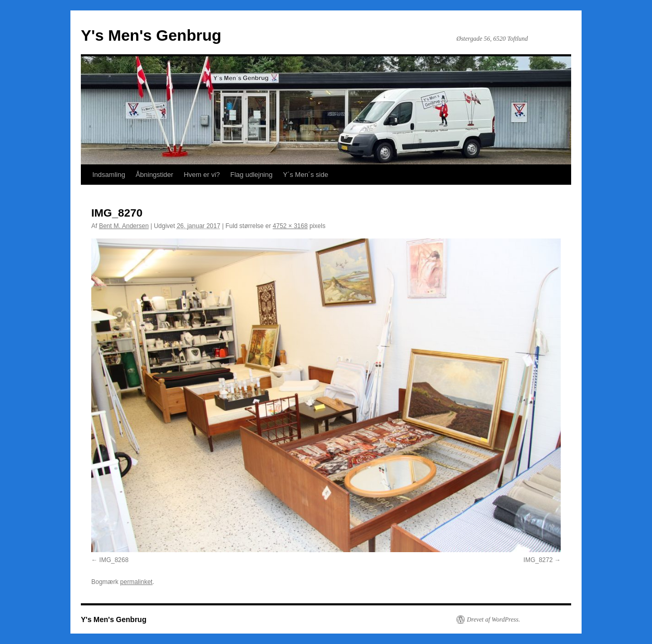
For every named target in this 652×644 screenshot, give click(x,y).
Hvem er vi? (202, 175)
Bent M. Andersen (124, 226)
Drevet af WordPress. (493, 619)
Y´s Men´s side (305, 175)
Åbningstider (154, 175)
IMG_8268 (114, 560)
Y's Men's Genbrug (151, 35)
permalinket (136, 582)
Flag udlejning (252, 175)
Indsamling (109, 175)
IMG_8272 (538, 560)
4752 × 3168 (290, 226)
